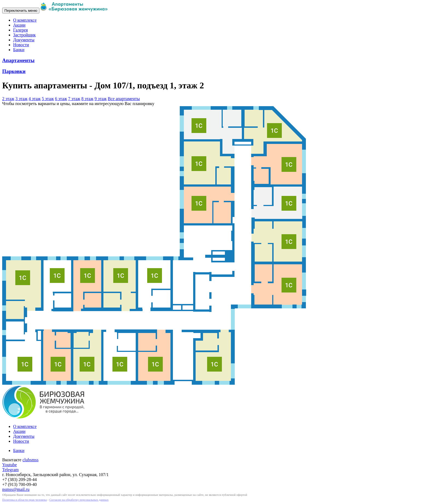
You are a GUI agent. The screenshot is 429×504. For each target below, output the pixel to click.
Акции (19, 25)
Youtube (10, 465)
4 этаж (34, 99)
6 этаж (61, 99)
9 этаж (101, 99)
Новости (21, 45)
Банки (19, 50)
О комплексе (25, 20)
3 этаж (21, 99)
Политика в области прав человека (24, 500)
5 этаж (48, 99)
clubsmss (31, 460)
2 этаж (8, 99)
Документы (24, 40)
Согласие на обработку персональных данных (79, 500)
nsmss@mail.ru (16, 489)
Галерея (21, 30)
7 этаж (74, 99)
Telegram (10, 470)
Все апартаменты (124, 99)
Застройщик (24, 35)
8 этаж (87, 99)
